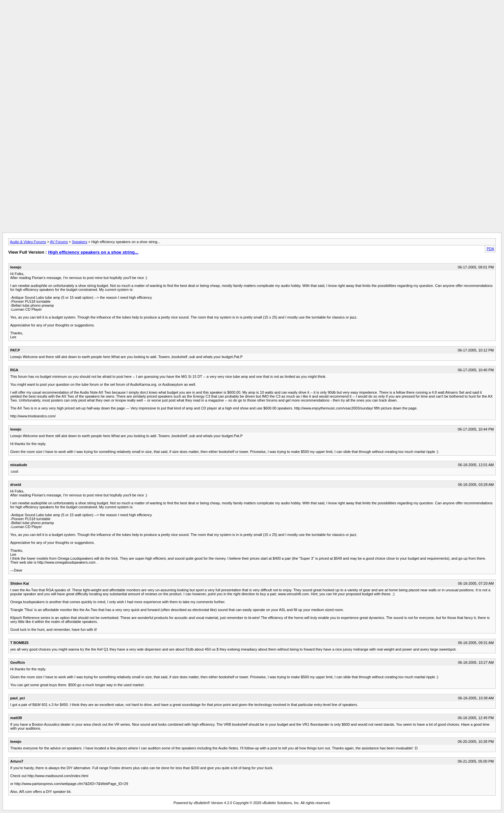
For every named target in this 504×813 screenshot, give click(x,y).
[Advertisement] (252, 17)
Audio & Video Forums (28, 242)
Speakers (80, 242)
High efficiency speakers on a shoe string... (93, 252)
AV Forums (59, 242)
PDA (490, 249)
